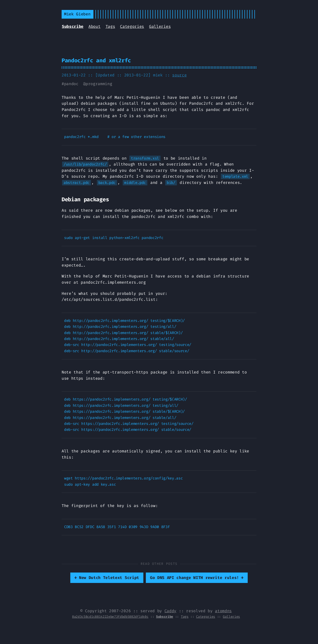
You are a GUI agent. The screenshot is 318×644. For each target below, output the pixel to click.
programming (99, 84)
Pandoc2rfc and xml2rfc (96, 60)
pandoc (71, 84)
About (94, 26)
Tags (110, 26)
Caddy (170, 611)
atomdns (223, 611)
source (179, 75)
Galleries (160, 26)
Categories (132, 26)
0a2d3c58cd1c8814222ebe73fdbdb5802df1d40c (110, 617)
